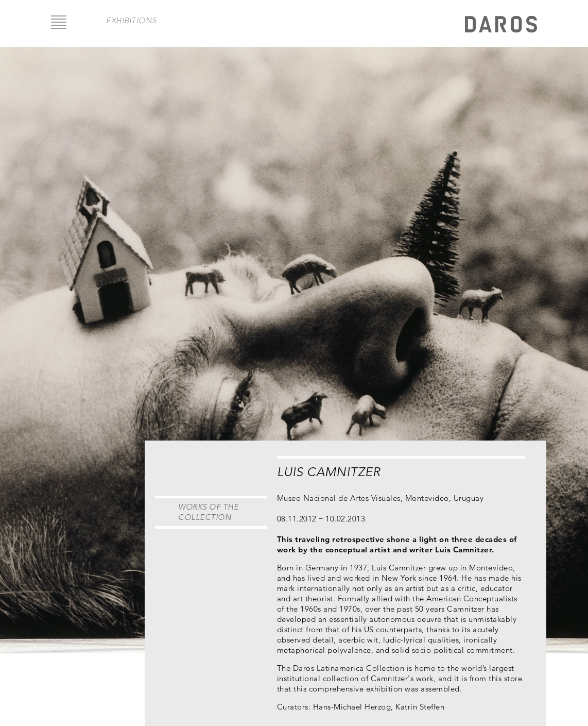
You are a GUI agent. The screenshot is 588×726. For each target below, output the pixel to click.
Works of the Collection (208, 512)
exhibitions (131, 20)
